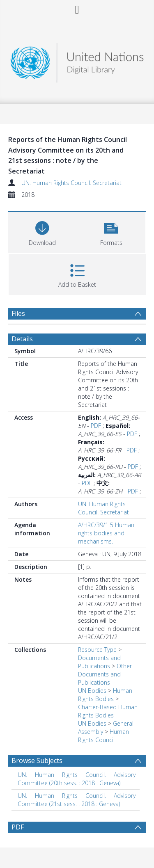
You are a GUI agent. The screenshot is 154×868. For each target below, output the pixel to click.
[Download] (43, 232)
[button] (111, 232)
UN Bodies (92, 691)
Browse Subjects (37, 761)
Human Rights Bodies (105, 695)
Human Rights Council (103, 736)
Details (22, 339)
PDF (96, 426)
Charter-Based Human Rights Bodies (108, 711)
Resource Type (97, 650)
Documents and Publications (99, 662)
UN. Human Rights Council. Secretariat (71, 183)
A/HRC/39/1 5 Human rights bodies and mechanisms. (106, 533)
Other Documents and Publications (105, 674)
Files (18, 313)
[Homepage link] (77, 61)
